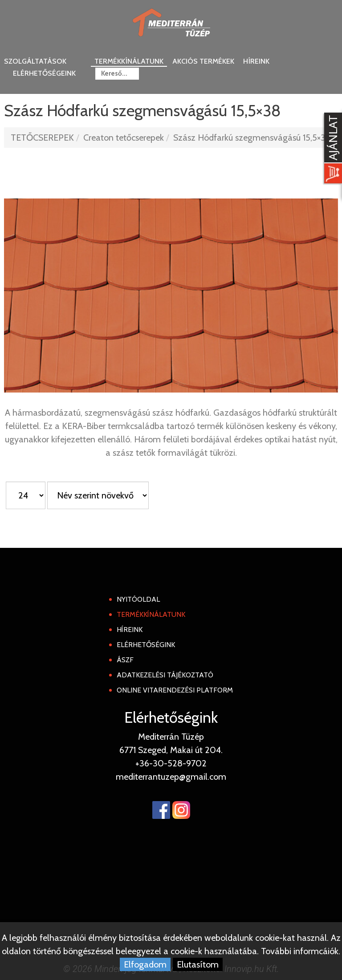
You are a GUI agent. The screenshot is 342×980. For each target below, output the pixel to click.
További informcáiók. (301, 951)
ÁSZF (125, 660)
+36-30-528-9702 (171, 763)
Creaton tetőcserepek (124, 138)
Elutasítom (198, 964)
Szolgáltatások (35, 61)
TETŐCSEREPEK (42, 138)
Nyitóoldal (138, 599)
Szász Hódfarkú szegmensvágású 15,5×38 (252, 138)
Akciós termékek (203, 61)
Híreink (256, 61)
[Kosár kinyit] (331, 149)
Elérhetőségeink (44, 73)
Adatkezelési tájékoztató (165, 675)
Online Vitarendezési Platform (175, 690)
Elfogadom (145, 964)
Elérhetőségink (146, 645)
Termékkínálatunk (129, 61)
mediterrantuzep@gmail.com (171, 777)
